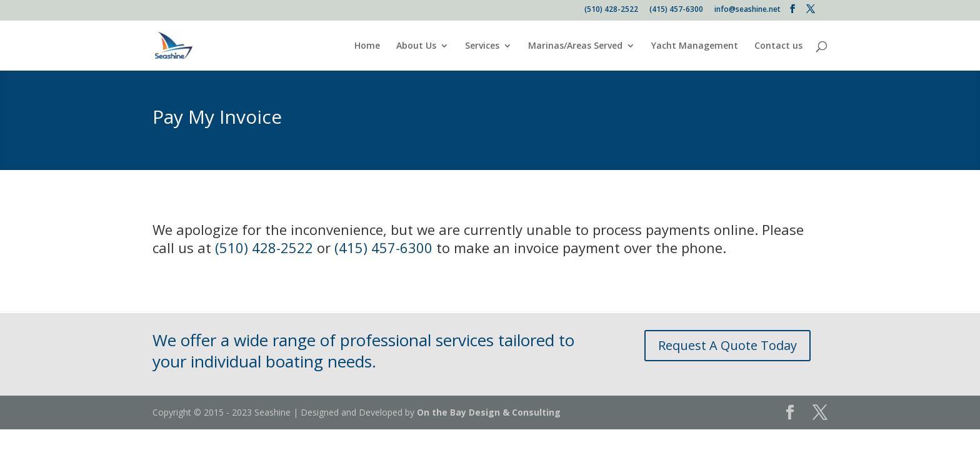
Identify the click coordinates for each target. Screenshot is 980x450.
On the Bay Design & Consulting (489, 412)
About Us (416, 46)
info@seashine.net (747, 10)
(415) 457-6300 (676, 10)
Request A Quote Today (727, 345)
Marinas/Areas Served (575, 46)
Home (367, 46)
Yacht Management (695, 46)
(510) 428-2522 (611, 10)
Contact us (778, 46)
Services (482, 46)
